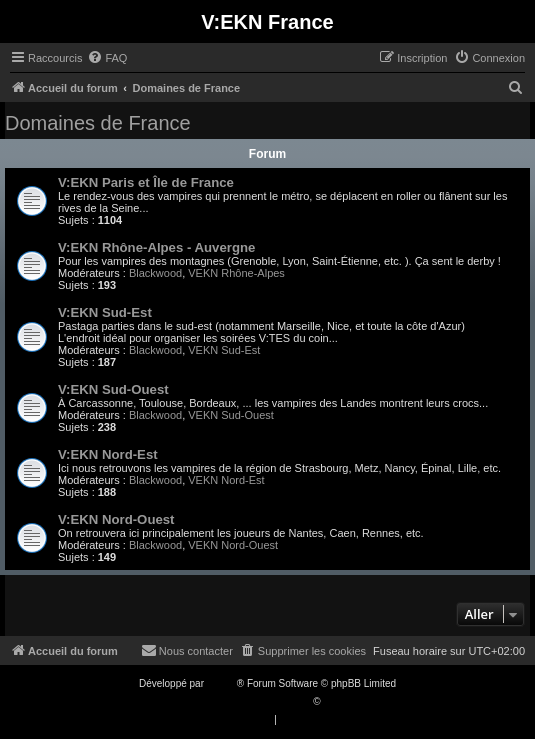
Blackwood (155, 273)
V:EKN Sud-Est (105, 312)
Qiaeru (338, 701)
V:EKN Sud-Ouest (113, 389)
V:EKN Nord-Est (108, 454)
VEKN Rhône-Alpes (236, 273)
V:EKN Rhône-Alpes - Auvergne (156, 247)
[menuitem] (107, 58)
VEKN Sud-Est (224, 350)
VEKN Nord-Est (226, 480)
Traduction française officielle (246, 701)
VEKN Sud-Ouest (231, 415)
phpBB (222, 683)
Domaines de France (98, 123)
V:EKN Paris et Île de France (146, 182)
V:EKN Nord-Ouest (116, 519)
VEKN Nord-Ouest (233, 545)
